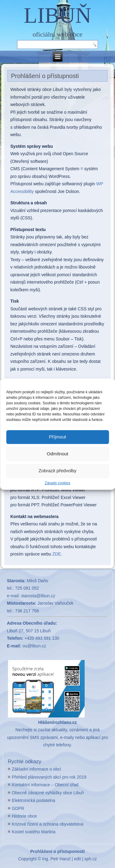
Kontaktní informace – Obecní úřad (45, 785)
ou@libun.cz (34, 646)
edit (77, 859)
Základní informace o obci (36, 769)
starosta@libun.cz (38, 596)
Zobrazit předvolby (57, 471)
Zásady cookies (57, 483)
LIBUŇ (58, 15)
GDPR (18, 808)
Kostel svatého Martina (34, 832)
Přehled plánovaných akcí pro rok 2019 (49, 777)
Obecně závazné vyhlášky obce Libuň (48, 793)
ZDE (57, 554)
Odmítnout (57, 454)
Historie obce (25, 816)
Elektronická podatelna (34, 800)
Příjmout (58, 437)
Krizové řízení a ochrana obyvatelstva (48, 824)
